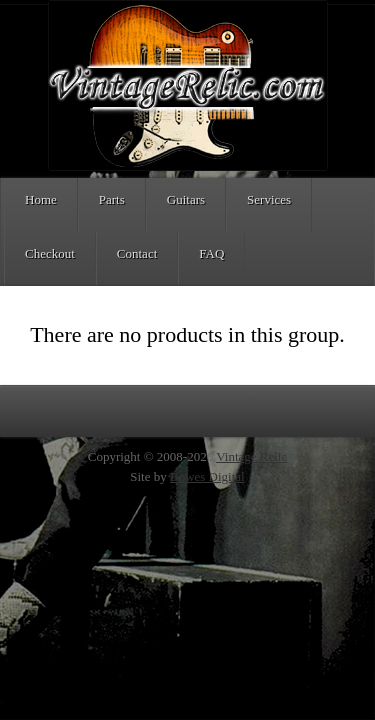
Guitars (186, 199)
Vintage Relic (251, 456)
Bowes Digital (207, 476)
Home (41, 199)
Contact (137, 253)
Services (269, 199)
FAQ (211, 253)
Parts (112, 199)
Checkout (50, 253)
